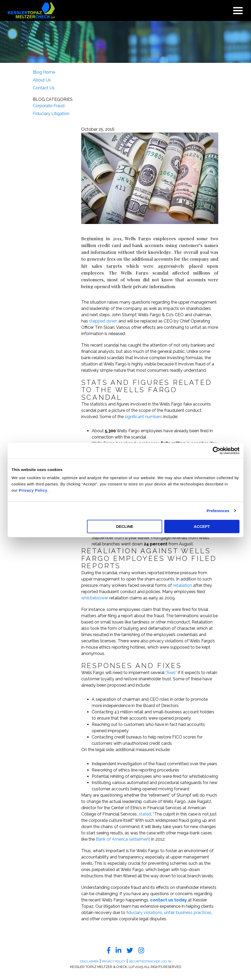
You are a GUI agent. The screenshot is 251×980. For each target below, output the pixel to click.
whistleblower (95, 598)
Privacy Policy (33, 490)
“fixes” (171, 673)
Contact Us (44, 88)
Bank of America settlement (123, 839)
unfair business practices (188, 913)
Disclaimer (89, 961)
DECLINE (125, 526)
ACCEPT (202, 526)
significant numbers (143, 417)
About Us (42, 80)
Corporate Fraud (49, 106)
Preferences (218, 511)
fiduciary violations (144, 913)
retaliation (182, 585)
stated (145, 814)
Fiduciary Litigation (51, 114)
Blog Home (44, 72)
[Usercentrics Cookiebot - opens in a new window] (217, 451)
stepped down (103, 321)
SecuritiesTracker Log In (150, 961)
